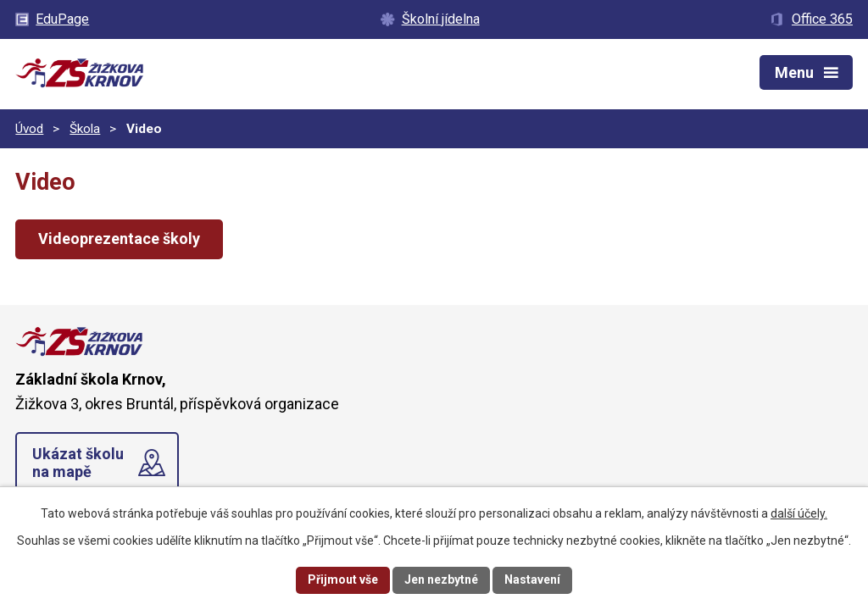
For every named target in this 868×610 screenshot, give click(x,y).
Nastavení (532, 579)
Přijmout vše (343, 579)
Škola (85, 129)
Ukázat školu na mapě (78, 463)
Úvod (29, 129)
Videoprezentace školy (119, 238)
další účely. (799, 513)
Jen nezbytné (441, 579)
